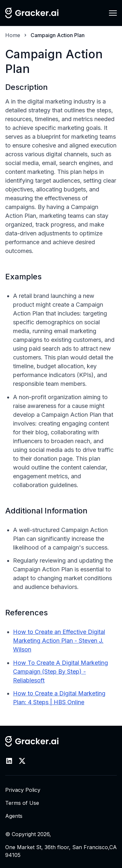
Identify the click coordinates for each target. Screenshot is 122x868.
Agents (14, 816)
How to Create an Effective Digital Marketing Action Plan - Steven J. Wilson (59, 641)
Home (13, 35)
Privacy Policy (23, 790)
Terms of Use (22, 803)
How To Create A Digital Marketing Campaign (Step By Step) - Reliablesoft (61, 672)
